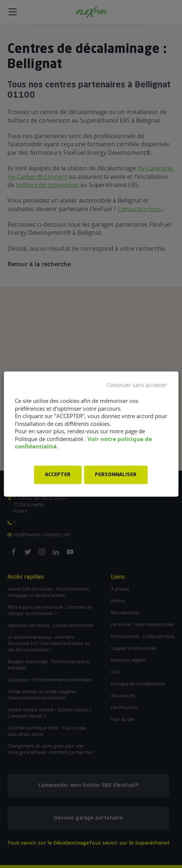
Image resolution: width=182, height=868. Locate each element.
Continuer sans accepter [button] (137, 385)
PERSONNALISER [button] (116, 475)
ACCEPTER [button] (58, 475)
